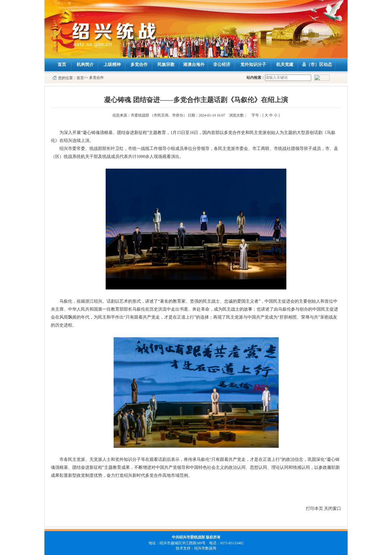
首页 (62, 65)
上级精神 (112, 65)
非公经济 (222, 65)
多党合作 (139, 65)
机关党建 (285, 65)
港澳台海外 (194, 65)
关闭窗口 (333, 509)
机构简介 (85, 65)
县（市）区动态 (317, 65)
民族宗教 (166, 65)
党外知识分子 (253, 65)
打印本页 (315, 509)
